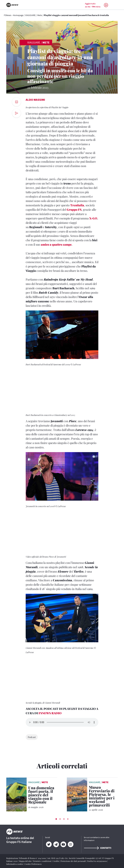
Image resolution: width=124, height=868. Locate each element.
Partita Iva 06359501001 (97, 861)
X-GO (93, 218)
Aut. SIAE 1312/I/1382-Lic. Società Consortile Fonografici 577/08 (74, 858)
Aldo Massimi (35, 100)
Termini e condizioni (42, 861)
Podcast (32, 737)
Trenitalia (77, 205)
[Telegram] (56, 844)
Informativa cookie (15, 864)
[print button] (16, 102)
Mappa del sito (25, 861)
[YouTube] (63, 844)
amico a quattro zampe (56, 244)
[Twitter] (49, 844)
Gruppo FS (74, 210)
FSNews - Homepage (14, 15)
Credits (56, 861)
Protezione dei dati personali (73, 861)
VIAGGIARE (30, 15)
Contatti (98, 848)
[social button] (16, 113)
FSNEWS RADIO (50, 713)
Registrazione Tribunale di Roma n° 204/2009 (26, 858)
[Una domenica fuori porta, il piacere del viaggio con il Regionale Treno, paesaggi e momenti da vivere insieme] (43, 795)
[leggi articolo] (16, 794)
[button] (56, 819)
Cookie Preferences (33, 864)
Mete (40, 15)
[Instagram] (70, 844)
